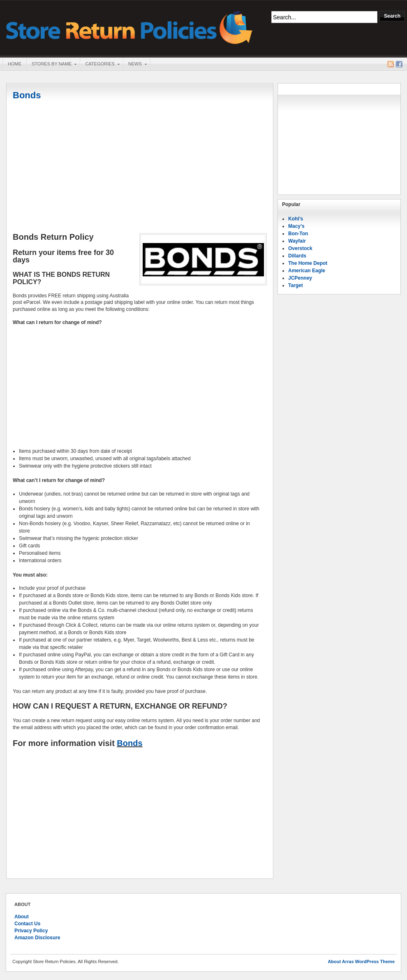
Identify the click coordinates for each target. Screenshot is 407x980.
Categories (99, 65)
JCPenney (300, 278)
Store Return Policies (129, 27)
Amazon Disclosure (37, 938)
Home (15, 64)
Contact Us (27, 924)
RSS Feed (391, 64)
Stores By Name (51, 65)
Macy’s (296, 226)
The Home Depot (308, 263)
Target (296, 285)
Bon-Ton (298, 234)
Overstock (300, 248)
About (22, 917)
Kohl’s (296, 219)
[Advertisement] (140, 167)
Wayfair (297, 241)
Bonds (27, 95)
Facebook (399, 64)
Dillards (297, 256)
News (135, 65)
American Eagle (307, 271)
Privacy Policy (31, 931)
